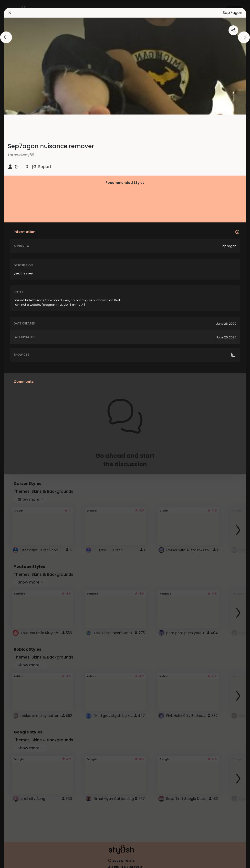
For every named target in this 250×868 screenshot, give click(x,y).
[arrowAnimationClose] (6, 37)
